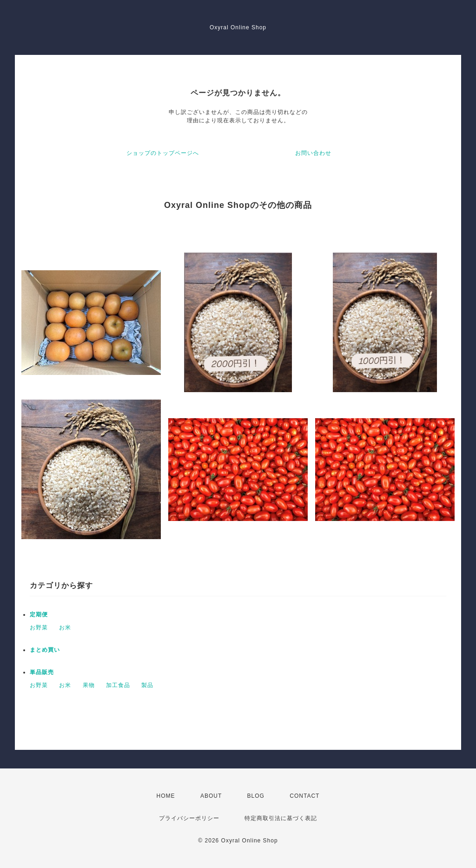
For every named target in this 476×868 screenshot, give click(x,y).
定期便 (39, 614)
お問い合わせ (313, 153)
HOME (166, 796)
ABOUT (211, 796)
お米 (65, 628)
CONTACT (304, 796)
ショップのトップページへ (163, 153)
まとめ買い (45, 650)
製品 (147, 685)
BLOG (256, 796)
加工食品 (118, 685)
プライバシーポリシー (189, 818)
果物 (89, 685)
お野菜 (39, 628)
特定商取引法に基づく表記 (281, 818)
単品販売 (42, 672)
